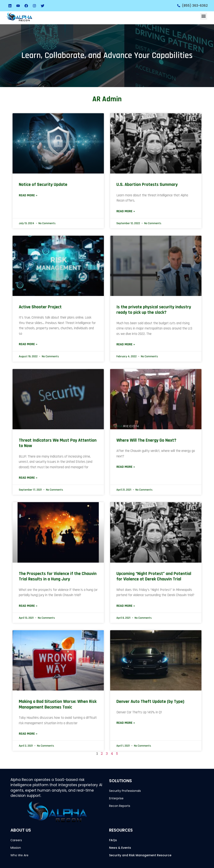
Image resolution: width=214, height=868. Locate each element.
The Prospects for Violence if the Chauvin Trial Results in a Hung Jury (58, 576)
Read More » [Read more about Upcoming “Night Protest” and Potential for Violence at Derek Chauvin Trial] (126, 606)
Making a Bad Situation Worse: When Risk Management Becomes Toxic (58, 704)
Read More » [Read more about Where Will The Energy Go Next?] (126, 467)
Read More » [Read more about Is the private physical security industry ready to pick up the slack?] (126, 344)
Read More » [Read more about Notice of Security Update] (28, 195)
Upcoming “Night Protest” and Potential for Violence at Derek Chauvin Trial (154, 576)
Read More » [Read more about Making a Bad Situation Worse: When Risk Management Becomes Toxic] (28, 734)
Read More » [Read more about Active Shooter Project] (28, 344)
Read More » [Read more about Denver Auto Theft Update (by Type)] (126, 723)
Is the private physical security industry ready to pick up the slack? (154, 310)
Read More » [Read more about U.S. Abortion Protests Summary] (126, 211)
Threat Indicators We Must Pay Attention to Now (58, 443)
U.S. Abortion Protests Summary (147, 185)
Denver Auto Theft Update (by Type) (150, 702)
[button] (204, 16)
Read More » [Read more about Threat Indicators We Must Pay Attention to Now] (28, 478)
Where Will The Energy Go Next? (146, 440)
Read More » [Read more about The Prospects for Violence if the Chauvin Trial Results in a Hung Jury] (28, 606)
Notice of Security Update (43, 185)
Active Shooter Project (40, 307)
